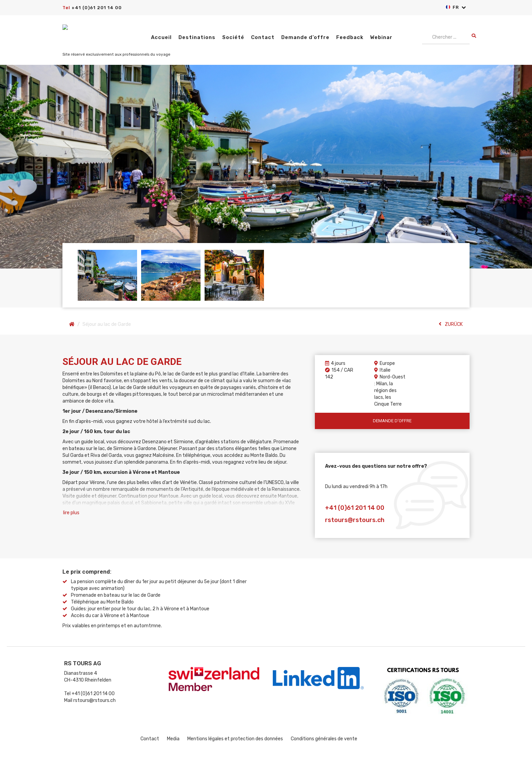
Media (173, 739)
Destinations (197, 37)
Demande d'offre (392, 421)
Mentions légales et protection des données (235, 739)
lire (71, 513)
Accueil (161, 37)
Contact (263, 37)
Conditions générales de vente (324, 739)
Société (233, 37)
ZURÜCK (451, 324)
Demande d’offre (305, 37)
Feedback (350, 37)
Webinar (381, 37)
